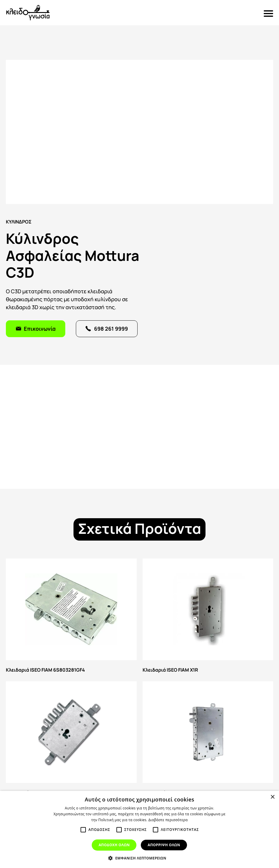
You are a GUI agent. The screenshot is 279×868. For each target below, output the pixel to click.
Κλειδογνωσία (28, 13)
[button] (139, 858)
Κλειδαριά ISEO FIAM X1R (208, 617)
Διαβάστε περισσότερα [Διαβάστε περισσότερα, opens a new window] (168, 820)
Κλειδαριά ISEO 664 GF (208, 740)
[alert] (139, 829)
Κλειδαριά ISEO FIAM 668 (71, 740)
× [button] (272, 797)
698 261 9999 (111, 328)
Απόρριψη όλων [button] (164, 845)
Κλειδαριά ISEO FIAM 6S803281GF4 (71, 617)
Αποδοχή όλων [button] (114, 845)
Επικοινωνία (40, 328)
